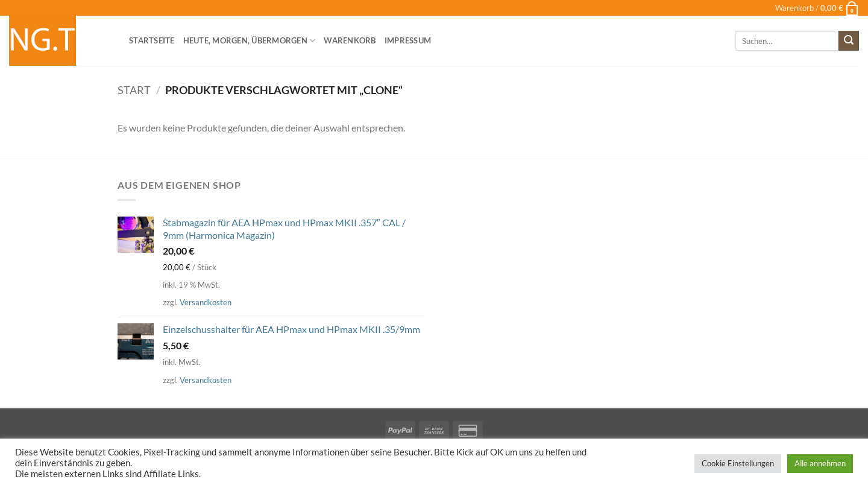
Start (134, 90)
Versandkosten (206, 302)
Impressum (408, 40)
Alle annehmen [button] (820, 463)
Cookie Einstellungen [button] (738, 463)
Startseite (152, 40)
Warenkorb (350, 40)
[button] (817, 8)
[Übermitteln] (849, 41)
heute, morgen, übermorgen (250, 41)
